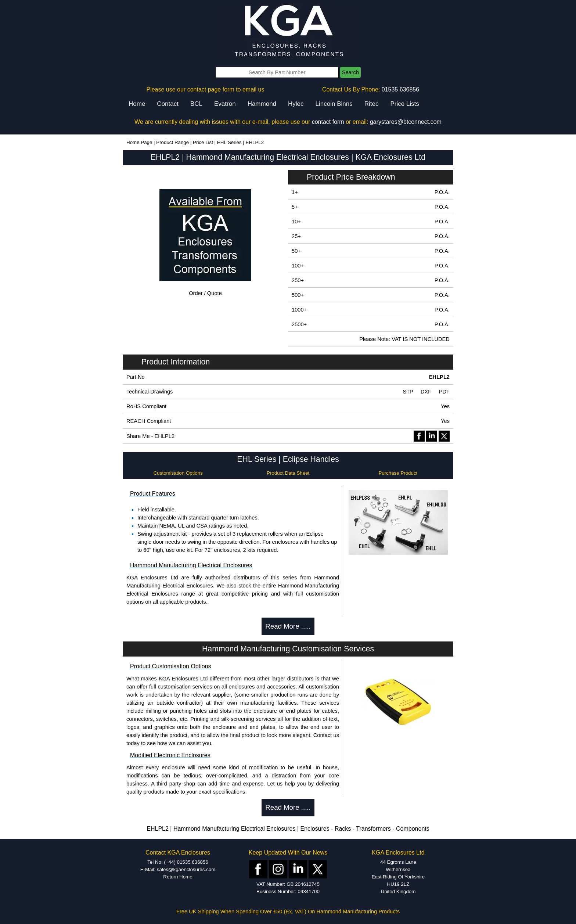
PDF (444, 392)
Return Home (178, 877)
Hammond (262, 104)
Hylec (296, 104)
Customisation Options (178, 473)
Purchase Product (398, 473)
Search (350, 72)
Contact (168, 104)
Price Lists (404, 104)
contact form (328, 122)
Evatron (225, 104)
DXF (426, 392)
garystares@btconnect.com (406, 122)
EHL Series (229, 142)
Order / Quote (205, 293)
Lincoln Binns (334, 104)
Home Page (139, 142)
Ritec (372, 104)
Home (137, 104)
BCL (196, 104)
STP (408, 392)
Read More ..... (288, 626)
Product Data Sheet (288, 473)
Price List (203, 142)
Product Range (172, 142)
